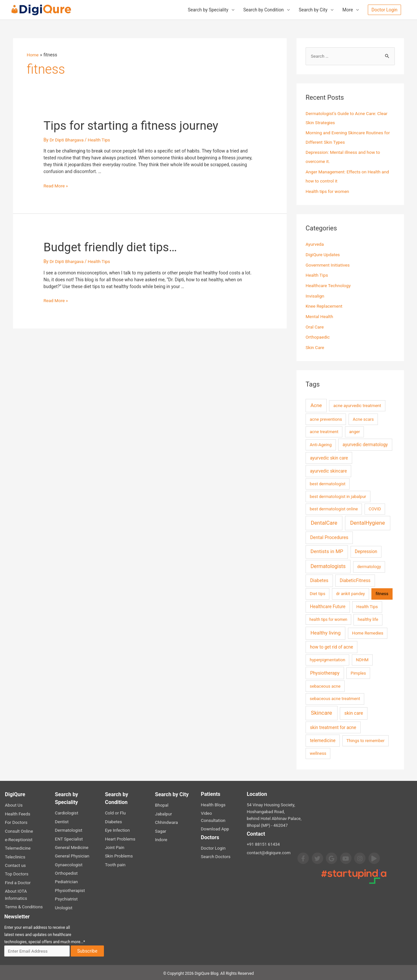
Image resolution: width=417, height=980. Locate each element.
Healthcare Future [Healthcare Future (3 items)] (328, 606)
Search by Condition (264, 10)
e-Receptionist (18, 838)
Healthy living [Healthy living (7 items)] (325, 632)
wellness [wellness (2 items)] (318, 753)
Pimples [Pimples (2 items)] (358, 672)
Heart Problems (120, 838)
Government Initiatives (328, 265)
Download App (215, 821)
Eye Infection (117, 829)
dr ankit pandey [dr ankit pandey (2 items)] (350, 593)
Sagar (161, 830)
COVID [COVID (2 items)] (375, 508)
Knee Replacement (324, 306)
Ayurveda (315, 244)
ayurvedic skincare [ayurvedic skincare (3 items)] (328, 470)
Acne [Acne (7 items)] (316, 405)
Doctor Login (213, 840)
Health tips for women (328, 191)
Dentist (62, 821)
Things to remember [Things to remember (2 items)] (365, 740)
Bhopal (162, 804)
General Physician (72, 855)
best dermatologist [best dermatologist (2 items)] (328, 483)
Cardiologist (66, 812)
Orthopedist (66, 872)
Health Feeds (17, 813)
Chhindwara (166, 821)
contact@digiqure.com (268, 852)
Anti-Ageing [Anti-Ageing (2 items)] (321, 444)
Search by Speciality (208, 10)
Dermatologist (68, 829)
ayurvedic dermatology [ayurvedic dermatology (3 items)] (365, 444)
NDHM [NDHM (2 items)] (362, 659)
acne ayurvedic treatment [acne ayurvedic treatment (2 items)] (357, 405)
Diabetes (113, 821)
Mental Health (320, 316)
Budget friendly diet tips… (116, 247)
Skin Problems (118, 855)
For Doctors (16, 821)
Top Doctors (16, 872)
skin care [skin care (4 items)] (354, 713)
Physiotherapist (70, 889)
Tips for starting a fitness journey (139, 125)
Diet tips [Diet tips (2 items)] (318, 593)
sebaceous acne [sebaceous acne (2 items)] (325, 685)
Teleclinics (15, 855)
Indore (161, 838)
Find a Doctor (17, 881)
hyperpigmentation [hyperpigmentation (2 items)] (328, 659)
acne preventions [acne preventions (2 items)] (326, 418)
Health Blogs (213, 804)
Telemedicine (17, 847)
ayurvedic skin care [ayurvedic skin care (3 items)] (329, 457)
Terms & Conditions (23, 905)
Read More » (56, 186)
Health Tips (101, 140)
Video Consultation (219, 813)
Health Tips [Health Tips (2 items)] (367, 606)
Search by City (313, 10)
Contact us (15, 864)
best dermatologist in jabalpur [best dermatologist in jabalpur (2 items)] (338, 496)
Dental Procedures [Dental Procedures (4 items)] (329, 537)
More (348, 10)
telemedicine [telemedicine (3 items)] (323, 740)
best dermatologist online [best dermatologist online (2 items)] (334, 508)
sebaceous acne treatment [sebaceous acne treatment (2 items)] (335, 698)
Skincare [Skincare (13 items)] (321, 712)
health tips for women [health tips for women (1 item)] (328, 619)
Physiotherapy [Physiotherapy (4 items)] (325, 672)
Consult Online (19, 830)
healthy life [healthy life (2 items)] (368, 619)
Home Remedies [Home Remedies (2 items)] (368, 632)
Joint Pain (114, 846)
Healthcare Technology (329, 285)
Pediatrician (66, 880)
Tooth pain (115, 863)
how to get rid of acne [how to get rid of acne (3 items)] (331, 646)
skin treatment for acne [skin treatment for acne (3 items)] (333, 727)
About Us (14, 804)
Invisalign (315, 296)
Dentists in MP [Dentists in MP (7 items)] (327, 551)
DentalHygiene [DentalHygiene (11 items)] (368, 522)
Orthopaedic (318, 337)
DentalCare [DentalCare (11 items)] (324, 522)
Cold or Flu (115, 812)
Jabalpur (163, 813)
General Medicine (71, 846)
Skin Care (315, 347)
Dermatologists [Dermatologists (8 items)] (328, 566)
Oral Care (315, 326)
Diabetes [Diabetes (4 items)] (319, 580)
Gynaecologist (68, 863)
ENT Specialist (69, 838)
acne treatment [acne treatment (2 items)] (324, 431)
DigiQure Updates (323, 255)
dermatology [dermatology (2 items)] (369, 566)
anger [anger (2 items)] (355, 431)
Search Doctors (216, 848)
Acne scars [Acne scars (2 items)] (363, 418)
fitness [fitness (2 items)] (382, 593)
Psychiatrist (66, 897)
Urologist (64, 906)
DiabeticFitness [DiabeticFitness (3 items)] (355, 580)
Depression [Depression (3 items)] (366, 551)
